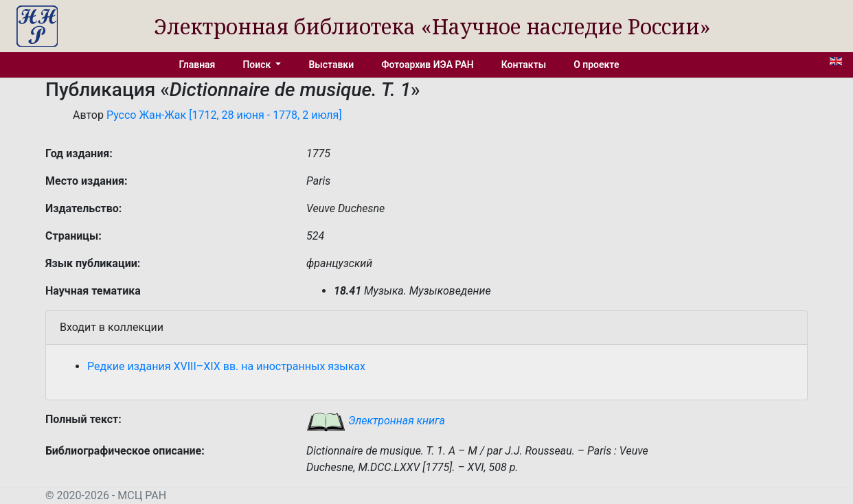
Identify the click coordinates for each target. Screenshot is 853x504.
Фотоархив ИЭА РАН (428, 65)
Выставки (331, 65)
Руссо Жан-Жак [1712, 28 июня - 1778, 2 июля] (224, 115)
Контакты (524, 65)
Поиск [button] (258, 65)
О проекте (596, 65)
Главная (197, 65)
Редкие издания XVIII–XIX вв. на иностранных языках (226, 366)
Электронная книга (376, 421)
